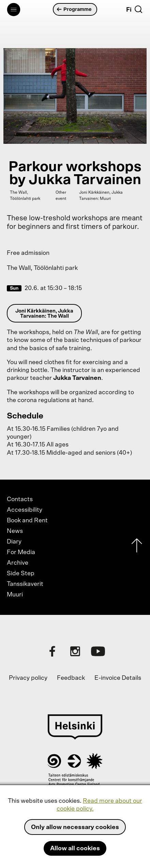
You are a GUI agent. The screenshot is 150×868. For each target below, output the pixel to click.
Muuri (15, 595)
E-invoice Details (118, 678)
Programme (74, 9)
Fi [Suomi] (129, 10)
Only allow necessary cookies (75, 827)
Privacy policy (28, 678)
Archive (18, 563)
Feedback (71, 678)
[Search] (138, 9)
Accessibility (25, 510)
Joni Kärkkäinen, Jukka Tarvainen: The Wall (44, 314)
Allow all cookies (75, 849)
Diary (14, 542)
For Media (21, 552)
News (15, 531)
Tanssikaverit (25, 584)
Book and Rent (27, 521)
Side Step (21, 574)
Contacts (20, 499)
